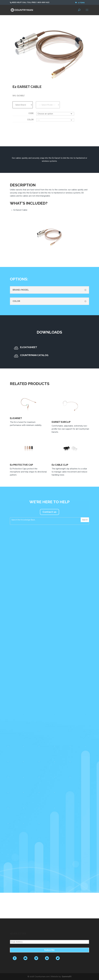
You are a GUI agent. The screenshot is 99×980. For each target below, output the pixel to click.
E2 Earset (16, 418)
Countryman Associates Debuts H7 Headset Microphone (21, 555)
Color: (31, 120)
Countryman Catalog (34, 355)
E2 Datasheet (29, 347)
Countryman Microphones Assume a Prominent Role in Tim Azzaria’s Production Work (21, 674)
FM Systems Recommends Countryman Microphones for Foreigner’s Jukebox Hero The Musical (21, 791)
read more (17, 635)
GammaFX (67, 977)
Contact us (49, 512)
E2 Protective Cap (21, 465)
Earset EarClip (61, 422)
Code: (31, 113)
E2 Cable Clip (60, 465)
